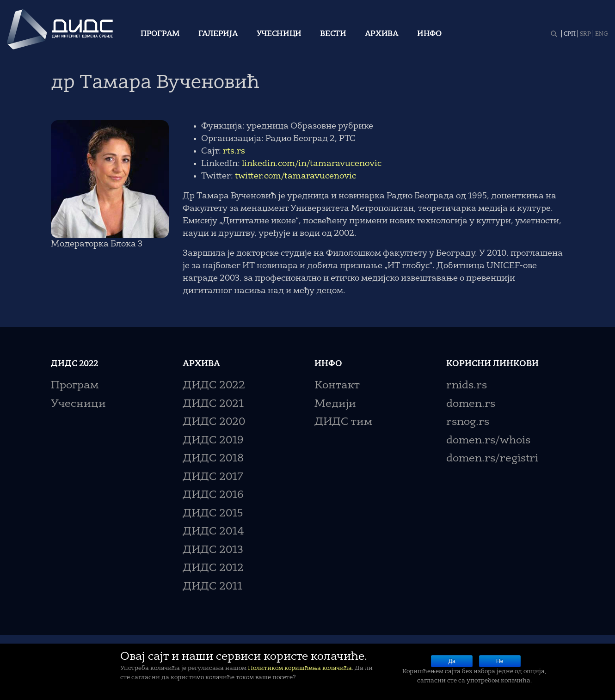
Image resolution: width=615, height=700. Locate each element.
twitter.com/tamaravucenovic (295, 176)
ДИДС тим (343, 422)
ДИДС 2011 (212, 587)
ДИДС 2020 (214, 422)
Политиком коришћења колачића (300, 668)
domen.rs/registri (492, 459)
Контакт (337, 386)
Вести (333, 34)
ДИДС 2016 (213, 495)
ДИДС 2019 (213, 441)
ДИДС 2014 (213, 532)
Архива (382, 34)
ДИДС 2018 (213, 459)
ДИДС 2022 (214, 386)
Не (500, 661)
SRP (585, 34)
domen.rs (471, 404)
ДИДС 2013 (213, 550)
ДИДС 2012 (213, 568)
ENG (602, 34)
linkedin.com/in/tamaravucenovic (312, 164)
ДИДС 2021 (213, 404)
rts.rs (234, 151)
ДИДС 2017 (213, 477)
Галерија (218, 34)
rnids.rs (467, 386)
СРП (570, 34)
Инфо (429, 34)
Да (452, 661)
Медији (335, 404)
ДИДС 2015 (213, 514)
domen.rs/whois (488, 441)
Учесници (279, 34)
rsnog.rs (468, 422)
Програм (160, 34)
